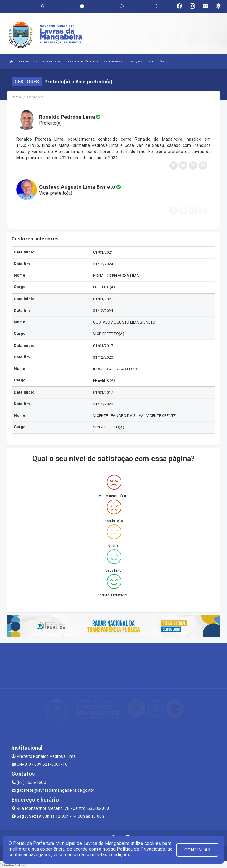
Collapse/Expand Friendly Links (13, 865)
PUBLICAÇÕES (157, 62)
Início (16, 97)
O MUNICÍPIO (52, 62)
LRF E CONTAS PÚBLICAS (82, 62)
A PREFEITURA (28, 62)
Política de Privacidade (141, 849)
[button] (203, 210)
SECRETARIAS (113, 62)
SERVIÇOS (135, 62)
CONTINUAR (197, 850)
